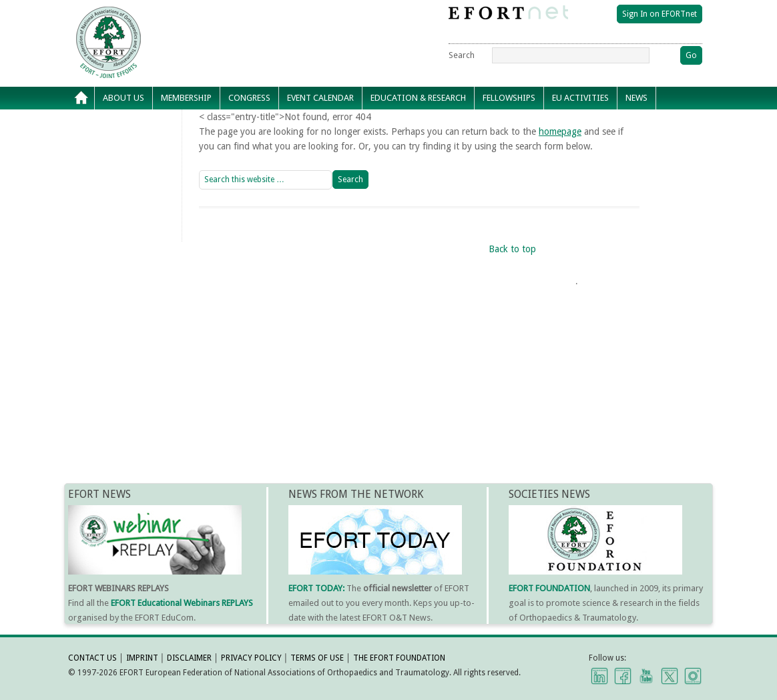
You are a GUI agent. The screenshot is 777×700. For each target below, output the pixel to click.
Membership (186, 98)
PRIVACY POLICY (251, 658)
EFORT (185, 16)
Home (81, 98)
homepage (560, 131)
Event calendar (320, 98)
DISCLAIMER (189, 658)
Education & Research (418, 98)
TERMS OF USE (317, 658)
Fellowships (509, 98)
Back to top (512, 249)
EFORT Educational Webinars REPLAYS (182, 603)
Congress (249, 98)
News (636, 98)
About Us (123, 98)
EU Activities (580, 98)
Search (462, 55)
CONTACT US (92, 658)
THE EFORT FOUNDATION (399, 658)
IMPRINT (142, 658)
